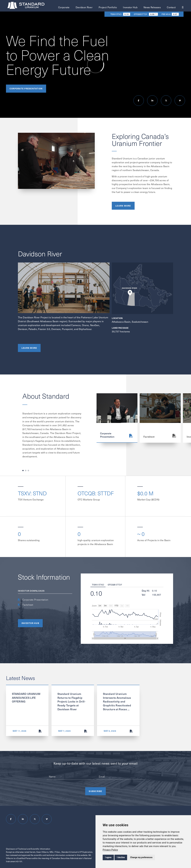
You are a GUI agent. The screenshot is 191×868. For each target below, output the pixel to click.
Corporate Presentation (26, 88)
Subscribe (95, 791)
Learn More (123, 207)
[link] (110, 850)
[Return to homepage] (26, 6)
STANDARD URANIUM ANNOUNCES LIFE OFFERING (26, 698)
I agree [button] (108, 857)
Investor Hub (130, 7)
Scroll (186, 36)
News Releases (152, 7)
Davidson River (84, 7)
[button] (23, 471)
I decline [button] (121, 857)
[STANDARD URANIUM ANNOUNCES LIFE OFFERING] (40, 731)
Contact (171, 7)
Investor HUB (30, 623)
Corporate (64, 7)
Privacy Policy (110, 850)
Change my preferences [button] (141, 857)
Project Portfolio (108, 7)
